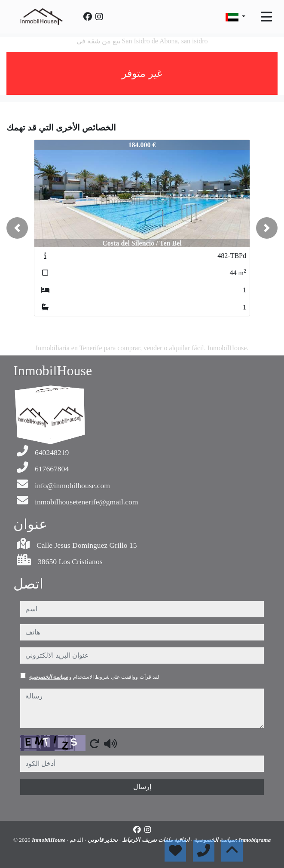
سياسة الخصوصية (48, 677)
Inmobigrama (255, 840)
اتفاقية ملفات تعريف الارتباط (155, 840)
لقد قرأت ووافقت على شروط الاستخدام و (94, 677)
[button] (17, 228)
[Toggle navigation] (266, 17)
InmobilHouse (49, 840)
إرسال (142, 787)
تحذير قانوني (102, 840)
